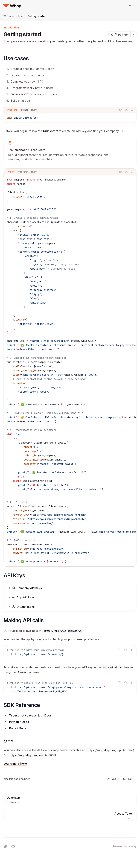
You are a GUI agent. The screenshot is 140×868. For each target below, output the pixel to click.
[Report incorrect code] (121, 110)
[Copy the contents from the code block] (126, 110)
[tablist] (60, 110)
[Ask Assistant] (132, 110)
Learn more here (15, 764)
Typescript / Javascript (25, 715)
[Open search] (123, 6)
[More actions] (135, 6)
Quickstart (50, 131)
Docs (48, 715)
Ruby (13, 728)
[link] (70, 151)
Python (14, 722)
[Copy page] (119, 34)
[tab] (13, 110)
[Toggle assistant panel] (130, 6)
